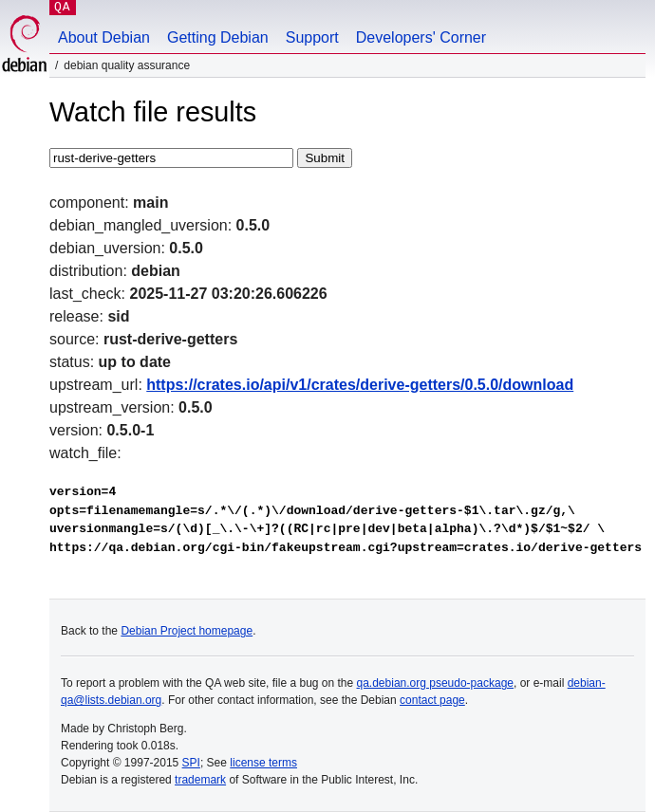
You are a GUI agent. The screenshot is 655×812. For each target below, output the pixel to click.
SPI (191, 763)
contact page (432, 700)
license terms (263, 763)
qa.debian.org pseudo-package (435, 683)
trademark (200, 780)
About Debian (104, 37)
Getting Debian (218, 37)
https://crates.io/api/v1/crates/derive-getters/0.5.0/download (360, 385)
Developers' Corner (421, 37)
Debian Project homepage (187, 631)
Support (312, 37)
